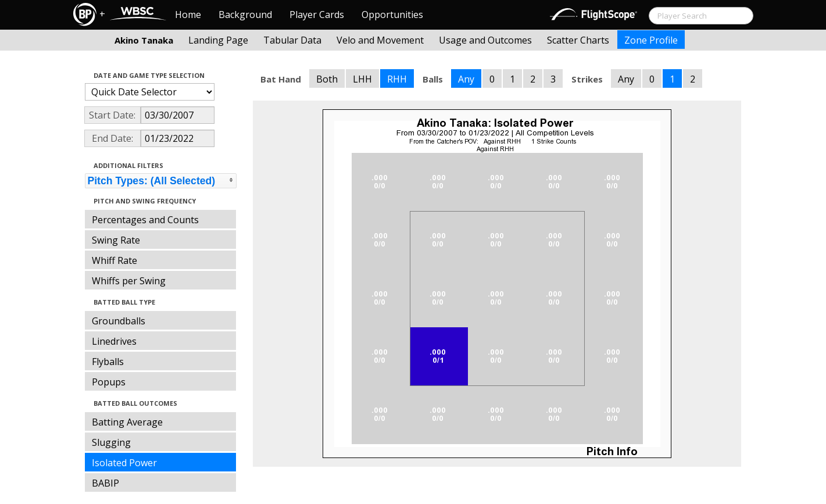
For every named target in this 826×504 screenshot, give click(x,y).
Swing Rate (116, 240)
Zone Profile (651, 40)
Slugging (111, 442)
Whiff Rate (115, 260)
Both (327, 79)
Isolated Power (124, 463)
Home (188, 15)
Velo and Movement (380, 40)
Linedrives (114, 341)
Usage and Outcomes (485, 40)
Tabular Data (292, 40)
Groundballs (119, 321)
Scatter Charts (578, 40)
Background (245, 15)
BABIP (106, 483)
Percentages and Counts (145, 220)
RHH (397, 79)
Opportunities (392, 15)
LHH (362, 79)
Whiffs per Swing (129, 281)
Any (466, 79)
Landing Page (218, 40)
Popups (109, 382)
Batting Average (127, 422)
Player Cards (317, 15)
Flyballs (108, 362)
